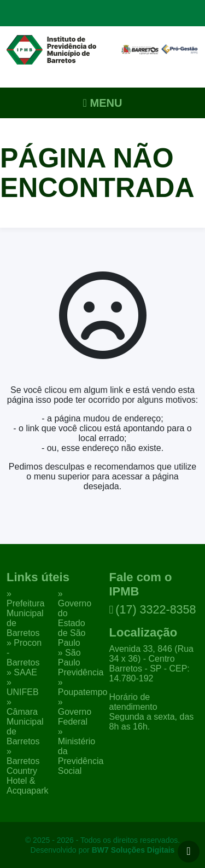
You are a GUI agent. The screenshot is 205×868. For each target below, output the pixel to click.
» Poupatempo (83, 687)
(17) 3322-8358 (153, 610)
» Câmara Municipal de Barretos (25, 722)
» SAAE (22, 672)
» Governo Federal (75, 712)
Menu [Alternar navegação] (103, 103)
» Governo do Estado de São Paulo (75, 618)
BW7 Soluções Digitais (133, 850)
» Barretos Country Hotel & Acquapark (28, 771)
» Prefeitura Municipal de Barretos (25, 613)
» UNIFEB (23, 687)
